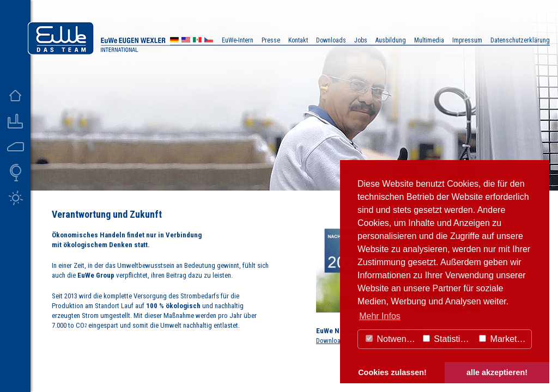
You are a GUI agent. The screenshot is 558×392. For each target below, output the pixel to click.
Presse (271, 40)
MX (197, 41)
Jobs (361, 40)
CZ (209, 41)
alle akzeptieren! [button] (497, 372)
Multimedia (429, 40)
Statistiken (448, 339)
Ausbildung (391, 40)
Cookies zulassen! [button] (392, 372)
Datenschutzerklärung (520, 40)
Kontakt (298, 40)
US (186, 41)
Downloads (331, 40)
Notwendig (392, 339)
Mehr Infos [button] (380, 316)
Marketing (504, 339)
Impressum (467, 40)
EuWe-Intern (238, 40)
